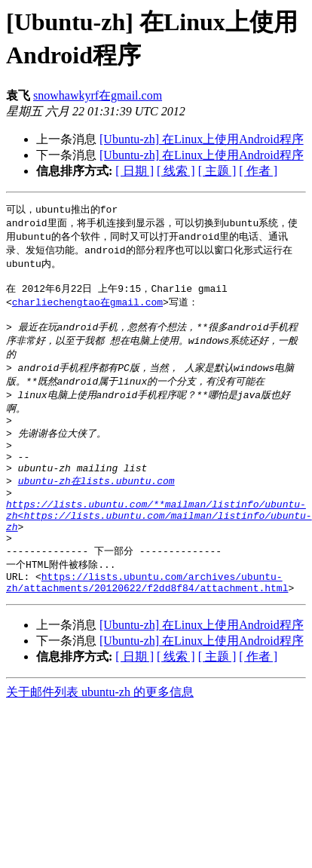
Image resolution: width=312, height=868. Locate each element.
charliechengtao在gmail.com (87, 309)
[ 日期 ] (135, 171)
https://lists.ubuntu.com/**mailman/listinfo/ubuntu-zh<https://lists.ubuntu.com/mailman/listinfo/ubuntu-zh (159, 547)
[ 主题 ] (217, 171)
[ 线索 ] (176, 171)
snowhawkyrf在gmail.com (98, 95)
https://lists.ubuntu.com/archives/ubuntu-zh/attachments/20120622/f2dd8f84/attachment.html (147, 624)
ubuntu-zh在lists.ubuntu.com (96, 506)
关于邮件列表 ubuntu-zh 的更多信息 (100, 735)
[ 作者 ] (258, 171)
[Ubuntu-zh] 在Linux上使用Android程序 (202, 139)
